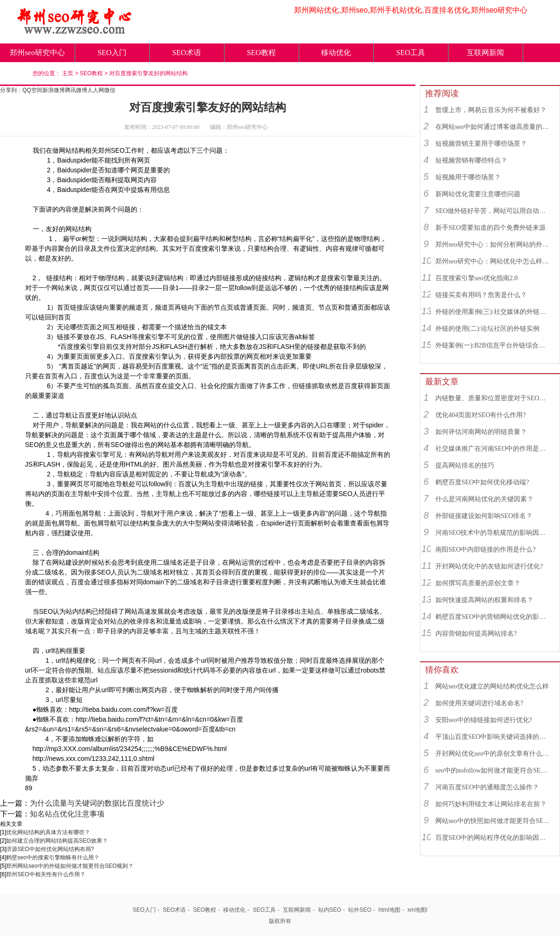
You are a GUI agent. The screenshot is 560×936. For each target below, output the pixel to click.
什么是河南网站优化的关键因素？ (484, 499)
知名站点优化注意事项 (67, 814)
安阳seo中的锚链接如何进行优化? (484, 720)
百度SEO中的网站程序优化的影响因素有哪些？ (493, 838)
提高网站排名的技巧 (465, 465)
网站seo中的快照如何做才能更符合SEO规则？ (493, 821)
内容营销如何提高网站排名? (476, 634)
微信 (110, 90)
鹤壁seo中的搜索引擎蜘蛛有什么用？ (52, 858)
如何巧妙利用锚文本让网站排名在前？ (491, 804)
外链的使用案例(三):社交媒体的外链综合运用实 (493, 312)
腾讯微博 (76, 90)
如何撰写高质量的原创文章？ (478, 583)
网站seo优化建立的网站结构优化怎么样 (492, 686)
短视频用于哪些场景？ (468, 177)
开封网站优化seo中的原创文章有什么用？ (493, 754)
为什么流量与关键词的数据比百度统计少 (97, 803)
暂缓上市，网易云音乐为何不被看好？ (491, 110)
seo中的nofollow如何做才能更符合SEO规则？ (493, 770)
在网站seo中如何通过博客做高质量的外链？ (493, 127)
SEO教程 (261, 53)
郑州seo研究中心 (37, 53)
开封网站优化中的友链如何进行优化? (489, 566)
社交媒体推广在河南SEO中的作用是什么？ (493, 449)
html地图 (389, 910)
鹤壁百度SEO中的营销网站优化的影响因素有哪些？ (493, 617)
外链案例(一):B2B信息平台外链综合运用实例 (493, 345)
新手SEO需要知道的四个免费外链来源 (490, 228)
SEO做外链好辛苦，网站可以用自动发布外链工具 (493, 211)
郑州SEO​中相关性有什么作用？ (45, 874)
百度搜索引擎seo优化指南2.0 (476, 278)
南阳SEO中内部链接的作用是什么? (486, 550)
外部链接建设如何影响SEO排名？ (484, 516)
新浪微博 (54, 90)
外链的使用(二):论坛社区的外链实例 (487, 329)
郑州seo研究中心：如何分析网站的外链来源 (493, 245)
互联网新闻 (485, 53)
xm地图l (417, 910)
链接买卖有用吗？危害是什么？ (481, 295)
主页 (68, 73)
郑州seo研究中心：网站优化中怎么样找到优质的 (493, 261)
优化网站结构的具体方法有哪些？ (48, 832)
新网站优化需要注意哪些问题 (478, 194)
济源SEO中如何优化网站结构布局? (50, 849)
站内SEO (330, 910)
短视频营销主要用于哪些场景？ (481, 144)
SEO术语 (187, 53)
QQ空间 (32, 90)
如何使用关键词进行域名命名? (479, 703)
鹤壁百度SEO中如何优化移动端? (482, 482)
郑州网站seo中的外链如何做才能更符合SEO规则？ (70, 866)
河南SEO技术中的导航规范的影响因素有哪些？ (493, 533)
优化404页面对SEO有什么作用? (481, 415)
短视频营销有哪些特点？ (471, 160)
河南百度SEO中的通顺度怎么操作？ (487, 787)
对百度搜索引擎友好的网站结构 (148, 73)
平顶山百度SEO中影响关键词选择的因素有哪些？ (493, 737)
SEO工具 (411, 53)
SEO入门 (112, 53)
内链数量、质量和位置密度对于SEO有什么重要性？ (493, 398)
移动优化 (336, 53)
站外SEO (360, 910)
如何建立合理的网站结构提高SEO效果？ (57, 841)
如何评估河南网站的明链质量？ (481, 432)
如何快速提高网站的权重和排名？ (484, 600)
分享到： (11, 90)
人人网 (96, 90)
